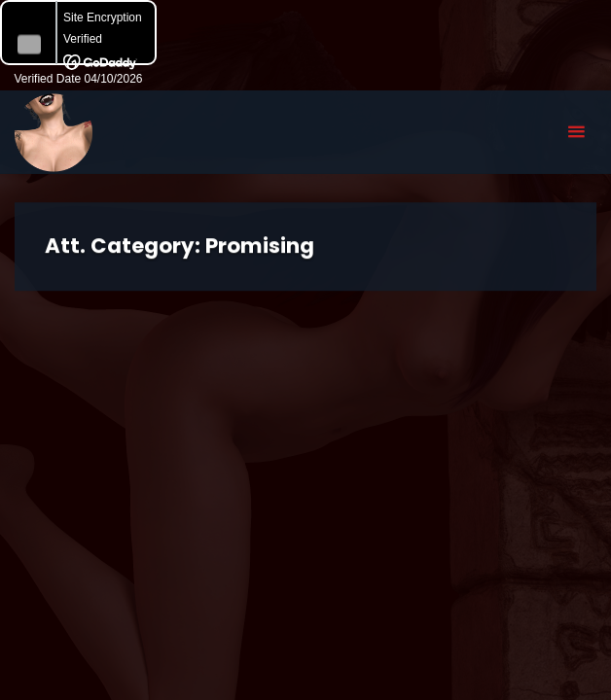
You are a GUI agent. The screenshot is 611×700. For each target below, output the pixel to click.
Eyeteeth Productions (54, 133)
